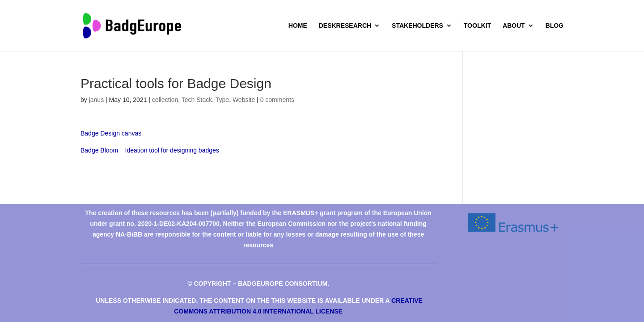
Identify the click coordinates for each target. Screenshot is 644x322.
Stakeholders (417, 26)
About (514, 26)
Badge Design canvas (111, 133)
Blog (555, 26)
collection (165, 100)
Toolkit (477, 26)
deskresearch (345, 26)
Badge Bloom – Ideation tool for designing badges (150, 150)
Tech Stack (197, 100)
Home (298, 26)
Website (244, 100)
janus (96, 100)
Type (222, 100)
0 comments (277, 100)
